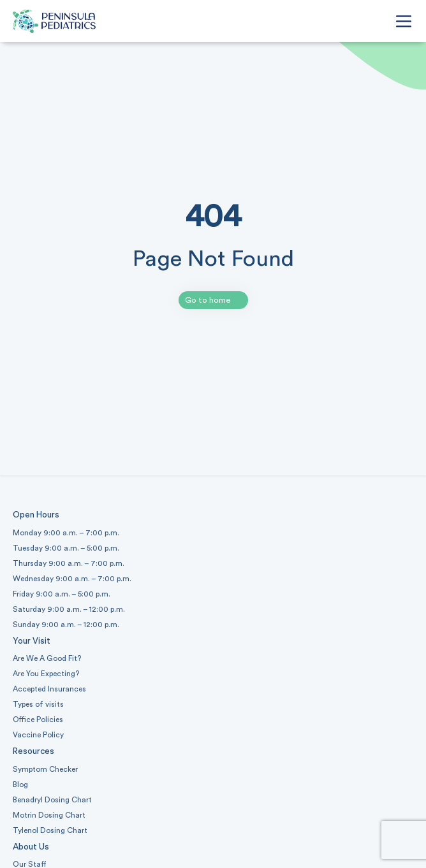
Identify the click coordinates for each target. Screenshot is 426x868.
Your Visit (32, 641)
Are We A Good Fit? (47, 658)
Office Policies (38, 720)
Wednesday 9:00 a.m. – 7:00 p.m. (72, 579)
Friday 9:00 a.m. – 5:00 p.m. (62, 594)
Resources (33, 751)
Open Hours (36, 515)
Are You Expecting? (46, 674)
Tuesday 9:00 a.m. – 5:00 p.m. (66, 548)
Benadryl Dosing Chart (52, 800)
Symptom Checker (45, 769)
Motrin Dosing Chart (49, 815)
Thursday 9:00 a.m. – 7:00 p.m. (69, 563)
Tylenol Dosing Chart (50, 830)
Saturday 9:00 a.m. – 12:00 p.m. (69, 609)
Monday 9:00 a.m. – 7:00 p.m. (66, 533)
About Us (31, 847)
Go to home (208, 300)
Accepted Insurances (49, 689)
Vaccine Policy (38, 735)
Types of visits (38, 704)
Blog (20, 785)
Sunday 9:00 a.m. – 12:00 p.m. (66, 625)
